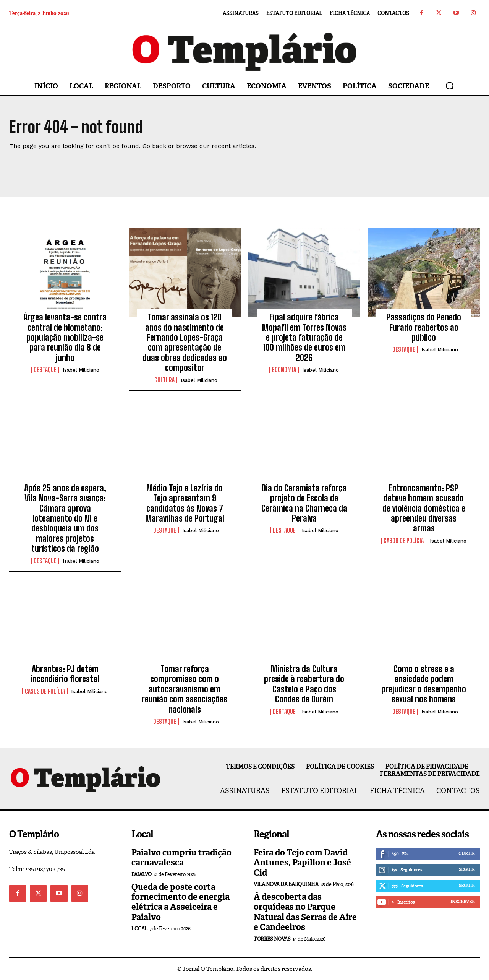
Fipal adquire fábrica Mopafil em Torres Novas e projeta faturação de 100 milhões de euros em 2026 (304, 337)
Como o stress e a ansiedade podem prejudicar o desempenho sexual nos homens (424, 684)
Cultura (164, 380)
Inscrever (462, 902)
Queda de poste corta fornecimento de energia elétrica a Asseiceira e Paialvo (181, 902)
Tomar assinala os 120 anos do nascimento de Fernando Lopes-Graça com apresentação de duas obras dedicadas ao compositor (185, 342)
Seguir (467, 869)
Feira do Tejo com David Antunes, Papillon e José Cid (302, 863)
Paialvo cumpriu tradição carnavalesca (181, 857)
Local (139, 929)
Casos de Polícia (404, 541)
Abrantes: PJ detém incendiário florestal (65, 674)
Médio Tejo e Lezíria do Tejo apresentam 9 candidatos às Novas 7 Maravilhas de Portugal (185, 503)
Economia (284, 370)
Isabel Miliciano (81, 370)
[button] (450, 86)
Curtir (466, 853)
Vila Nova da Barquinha (286, 884)
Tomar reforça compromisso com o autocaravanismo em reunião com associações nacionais (185, 689)
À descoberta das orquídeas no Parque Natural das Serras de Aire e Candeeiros (305, 912)
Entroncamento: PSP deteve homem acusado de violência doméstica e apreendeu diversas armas (424, 508)
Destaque (45, 370)
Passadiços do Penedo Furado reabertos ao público (424, 327)
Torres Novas (272, 939)
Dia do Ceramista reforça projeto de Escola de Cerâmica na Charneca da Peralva (304, 503)
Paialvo (142, 874)
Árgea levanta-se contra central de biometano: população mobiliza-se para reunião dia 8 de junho (65, 337)
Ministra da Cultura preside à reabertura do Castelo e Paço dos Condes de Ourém (304, 684)
